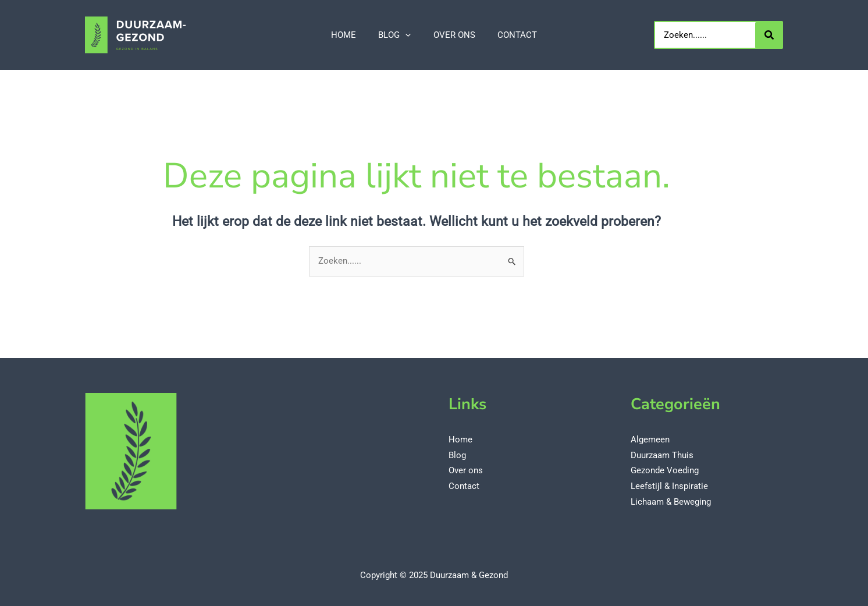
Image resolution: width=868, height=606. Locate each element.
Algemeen (650, 440)
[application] (408, 35)
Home (460, 440)
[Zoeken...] (769, 35)
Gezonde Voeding (665, 470)
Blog (457, 455)
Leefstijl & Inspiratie (669, 485)
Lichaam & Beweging (671, 501)
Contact (464, 485)
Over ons (466, 470)
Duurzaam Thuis (662, 455)
